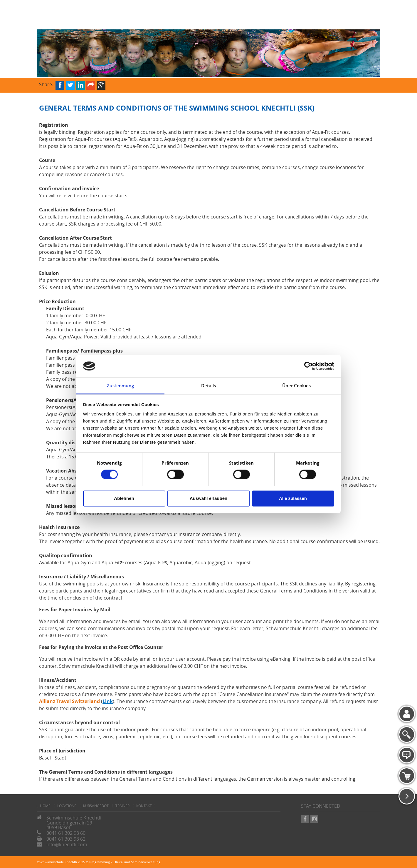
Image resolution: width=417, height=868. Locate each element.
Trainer (122, 806)
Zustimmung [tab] (121, 385)
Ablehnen (124, 498)
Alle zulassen (293, 498)
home (45, 806)
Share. (46, 84)
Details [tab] (209, 385)
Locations (67, 806)
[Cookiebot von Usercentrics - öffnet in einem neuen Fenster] (308, 366)
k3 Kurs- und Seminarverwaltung (136, 862)
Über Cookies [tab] (296, 385)
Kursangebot (96, 806)
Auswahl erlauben (208, 498)
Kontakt (144, 806)
